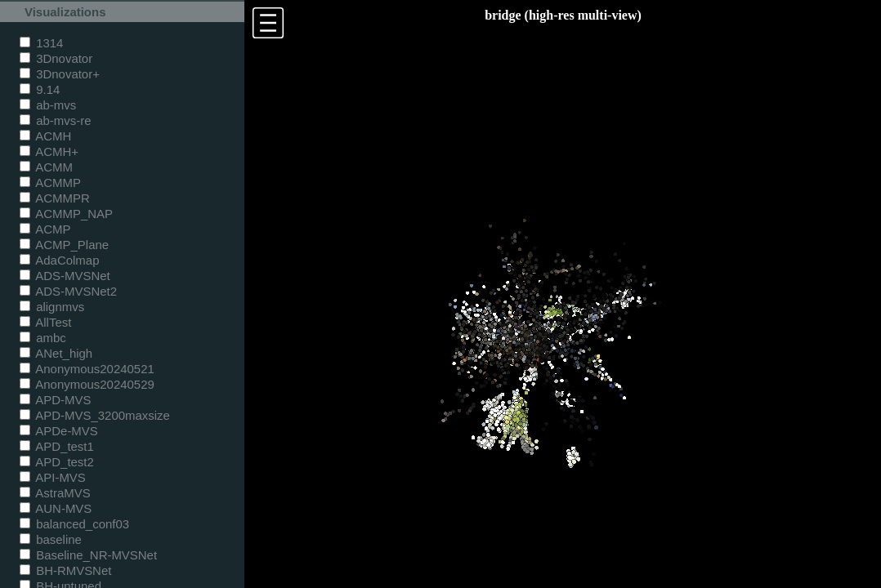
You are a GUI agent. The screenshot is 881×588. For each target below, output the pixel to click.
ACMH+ (49, 151)
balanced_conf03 (74, 524)
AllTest (45, 322)
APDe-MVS (59, 431)
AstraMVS (55, 493)
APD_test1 (57, 446)
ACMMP (50, 183)
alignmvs (52, 307)
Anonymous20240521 (87, 369)
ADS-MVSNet (65, 276)
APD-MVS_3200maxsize (95, 415)
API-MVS (53, 477)
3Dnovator (56, 58)
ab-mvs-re (55, 120)
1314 (41, 43)
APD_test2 (57, 462)
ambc (43, 338)
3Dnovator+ (60, 74)
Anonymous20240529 (87, 384)
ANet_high (56, 353)
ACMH (45, 136)
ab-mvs (48, 105)
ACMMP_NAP (66, 214)
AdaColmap (59, 260)
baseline (51, 539)
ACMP (45, 229)
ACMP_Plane (64, 245)
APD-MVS (55, 400)
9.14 (40, 89)
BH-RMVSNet (65, 570)
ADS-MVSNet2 (68, 291)
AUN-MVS (56, 508)
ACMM (46, 167)
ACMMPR (55, 198)
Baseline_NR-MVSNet (88, 555)
